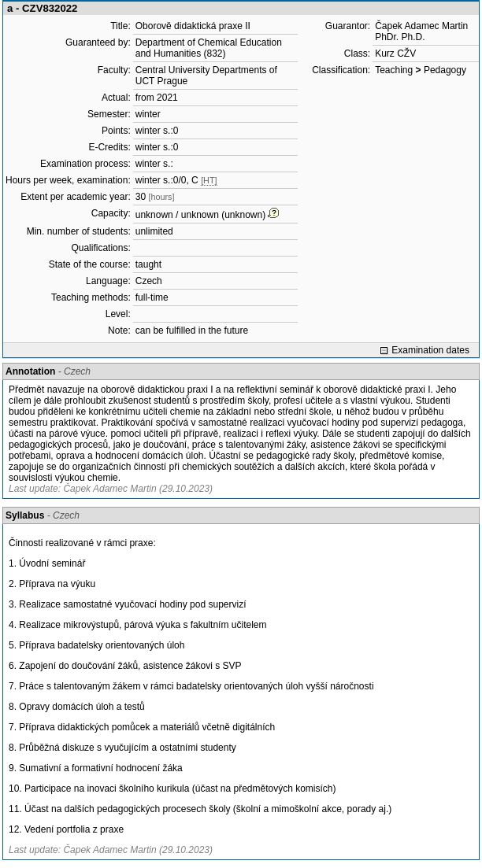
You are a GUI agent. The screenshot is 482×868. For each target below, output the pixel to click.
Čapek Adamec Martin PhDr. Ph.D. (421, 31)
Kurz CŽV (395, 54)
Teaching (394, 70)
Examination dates (430, 350)
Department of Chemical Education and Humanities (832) (209, 48)
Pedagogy (445, 70)
